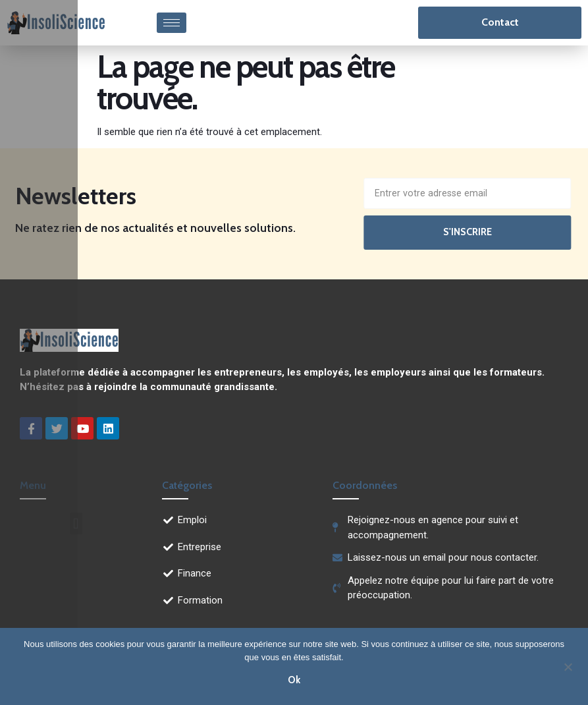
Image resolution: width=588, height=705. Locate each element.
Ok (294, 680)
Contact (500, 22)
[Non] (568, 665)
